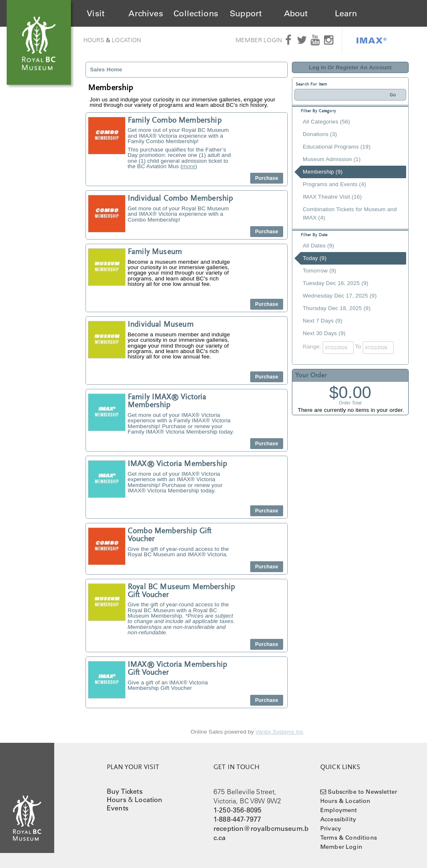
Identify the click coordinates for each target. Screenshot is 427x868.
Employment (339, 810)
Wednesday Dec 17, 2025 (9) (340, 296)
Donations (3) (320, 134)
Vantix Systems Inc (280, 732)
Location (126, 40)
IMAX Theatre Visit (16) (332, 197)
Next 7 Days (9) (323, 321)
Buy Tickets (125, 791)
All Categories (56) (326, 122)
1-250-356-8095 (237, 810)
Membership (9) (323, 172)
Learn (346, 13)
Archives (146, 13)
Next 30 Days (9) (324, 333)
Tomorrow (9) (319, 271)
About (296, 13)
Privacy (331, 828)
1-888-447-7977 (237, 819)
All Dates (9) (318, 246)
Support (246, 13)
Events (118, 808)
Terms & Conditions (349, 838)
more (189, 166)
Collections (196, 13)
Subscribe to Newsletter (362, 792)
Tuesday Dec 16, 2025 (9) (335, 283)
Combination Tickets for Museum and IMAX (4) (350, 213)
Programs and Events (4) (334, 184)
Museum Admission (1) (332, 159)
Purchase (267, 178)
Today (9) (315, 258)
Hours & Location (345, 801)
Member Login (259, 40)
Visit (96, 13)
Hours (94, 40)
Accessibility (338, 819)
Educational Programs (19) (337, 147)
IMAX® (372, 40)
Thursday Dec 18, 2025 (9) (337, 308)
